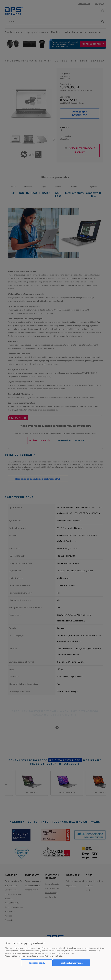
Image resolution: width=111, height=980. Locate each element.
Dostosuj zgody (37, 963)
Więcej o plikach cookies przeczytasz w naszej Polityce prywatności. (34, 956)
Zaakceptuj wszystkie (72, 963)
